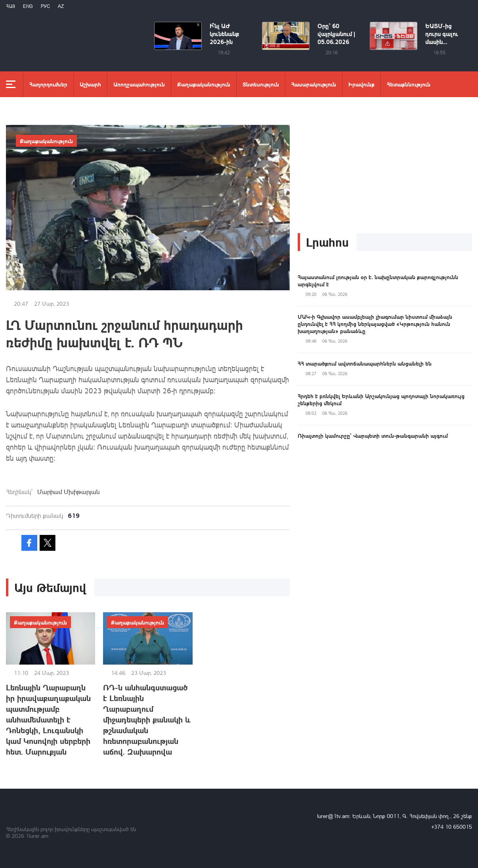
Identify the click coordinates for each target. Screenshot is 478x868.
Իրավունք (361, 84)
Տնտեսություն (261, 84)
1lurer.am (37, 836)
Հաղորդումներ (48, 84)
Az (61, 6)
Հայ (11, 6)
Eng (28, 6)
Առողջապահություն (139, 84)
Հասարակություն (314, 84)
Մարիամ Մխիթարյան (68, 492)
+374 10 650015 (452, 827)
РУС (45, 6)
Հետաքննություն (409, 84)
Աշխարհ (90, 84)
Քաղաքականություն (204, 84)
